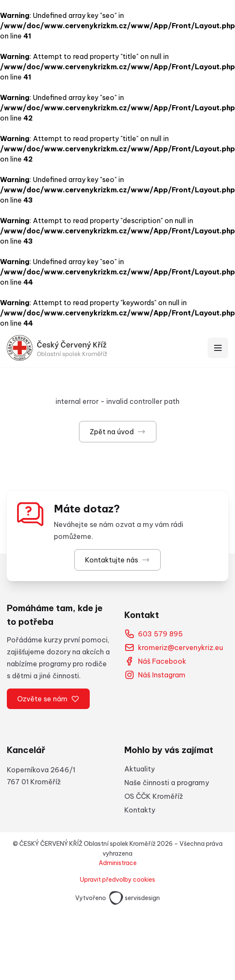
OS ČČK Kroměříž (154, 796)
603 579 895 (154, 634)
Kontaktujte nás (117, 560)
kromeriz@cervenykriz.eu (174, 647)
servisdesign (135, 898)
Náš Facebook (155, 661)
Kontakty (140, 810)
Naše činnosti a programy (167, 783)
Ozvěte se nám (48, 699)
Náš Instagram (155, 675)
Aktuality (140, 769)
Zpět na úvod (118, 432)
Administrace (118, 863)
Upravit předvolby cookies (117, 880)
